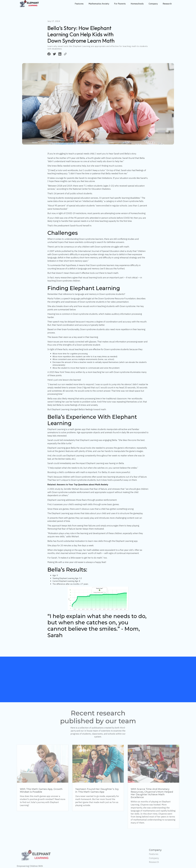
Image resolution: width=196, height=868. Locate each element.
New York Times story (65, 372)
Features (79, 4)
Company (153, 4)
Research (167, 4)
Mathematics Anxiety (99, 4)
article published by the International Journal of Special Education (87, 251)
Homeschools (137, 4)
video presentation (120, 302)
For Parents (120, 4)
